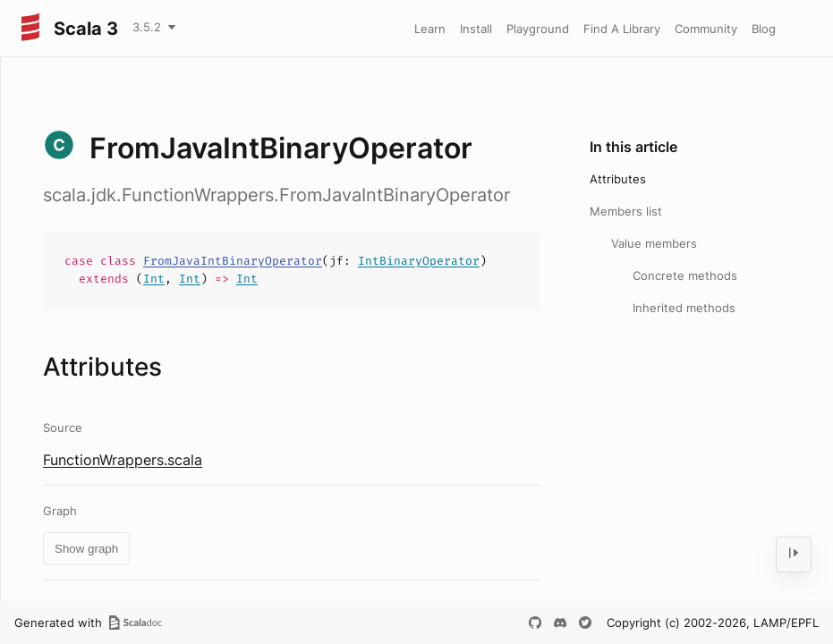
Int (154, 279)
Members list (626, 211)
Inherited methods (684, 308)
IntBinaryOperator (419, 261)
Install (476, 29)
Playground (538, 29)
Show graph (86, 549)
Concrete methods (685, 275)
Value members (654, 243)
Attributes (618, 179)
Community (706, 29)
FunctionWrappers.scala (123, 460)
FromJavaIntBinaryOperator (233, 261)
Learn (430, 29)
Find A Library (622, 29)
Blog (764, 29)
